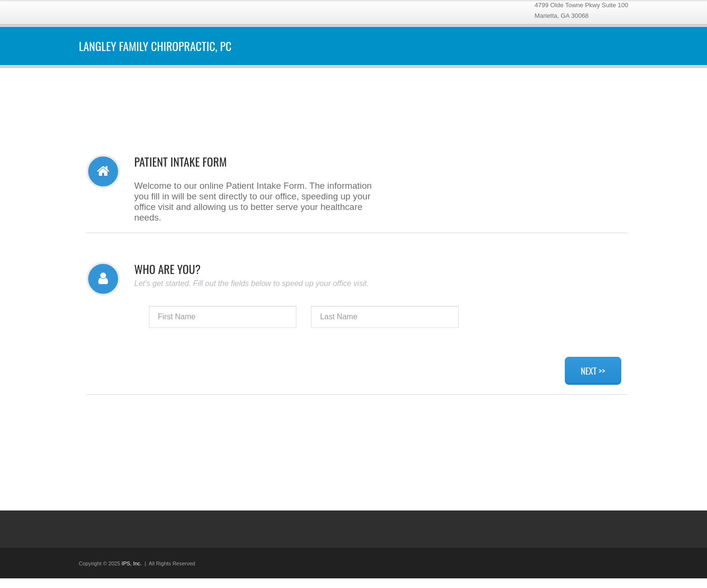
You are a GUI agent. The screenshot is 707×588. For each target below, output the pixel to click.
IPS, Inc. (132, 563)
